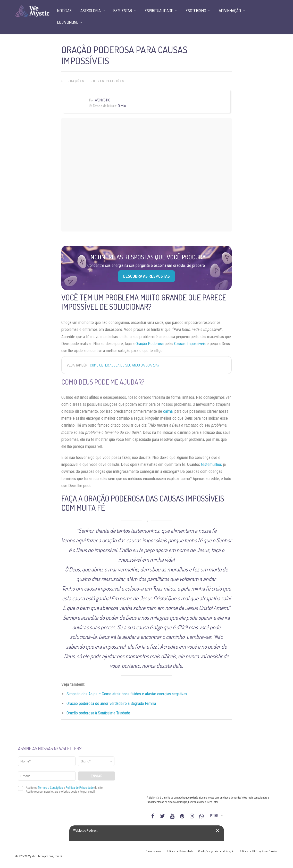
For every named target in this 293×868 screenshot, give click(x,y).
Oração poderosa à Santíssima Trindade (98, 713)
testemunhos (211, 464)
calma (168, 411)
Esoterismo (196, 11)
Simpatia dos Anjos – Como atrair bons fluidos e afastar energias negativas (127, 694)
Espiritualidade (159, 11)
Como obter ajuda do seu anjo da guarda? (124, 365)
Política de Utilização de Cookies (258, 851)
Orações (76, 81)
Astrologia (91, 11)
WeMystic (102, 100)
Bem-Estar (123, 11)
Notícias (64, 11)
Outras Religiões (107, 81)
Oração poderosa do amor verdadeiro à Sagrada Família (111, 703)
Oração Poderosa (150, 344)
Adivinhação (230, 11)
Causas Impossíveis (190, 344)
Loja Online (68, 22)
